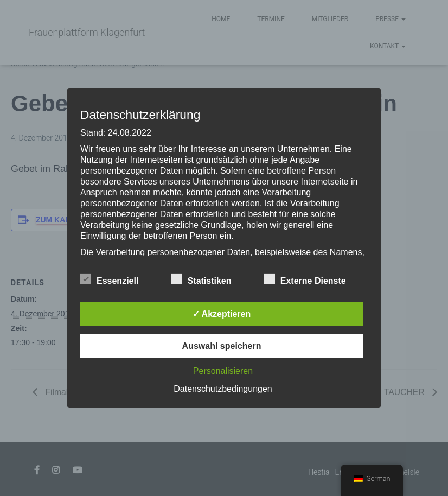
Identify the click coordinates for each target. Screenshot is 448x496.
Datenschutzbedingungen (223, 389)
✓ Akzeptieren (222, 314)
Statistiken (201, 279)
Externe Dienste (305, 279)
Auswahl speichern (222, 346)
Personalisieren (223, 371)
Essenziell (109, 279)
